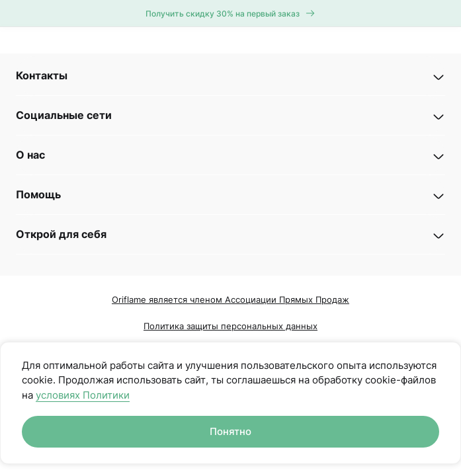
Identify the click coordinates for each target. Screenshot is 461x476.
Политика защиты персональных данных (230, 326)
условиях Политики (83, 395)
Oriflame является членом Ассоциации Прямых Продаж (230, 299)
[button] (230, 76)
